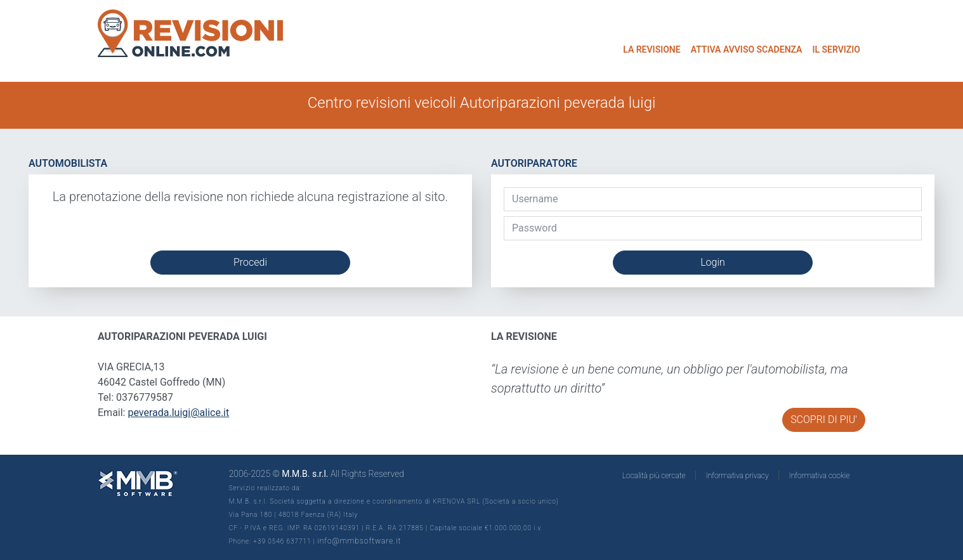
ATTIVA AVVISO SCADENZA (747, 49)
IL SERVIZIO (836, 49)
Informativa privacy (737, 476)
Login (713, 262)
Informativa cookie (820, 476)
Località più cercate (654, 476)
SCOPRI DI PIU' (824, 420)
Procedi (250, 262)
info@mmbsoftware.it (359, 541)
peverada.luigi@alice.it (178, 413)
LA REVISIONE (652, 49)
